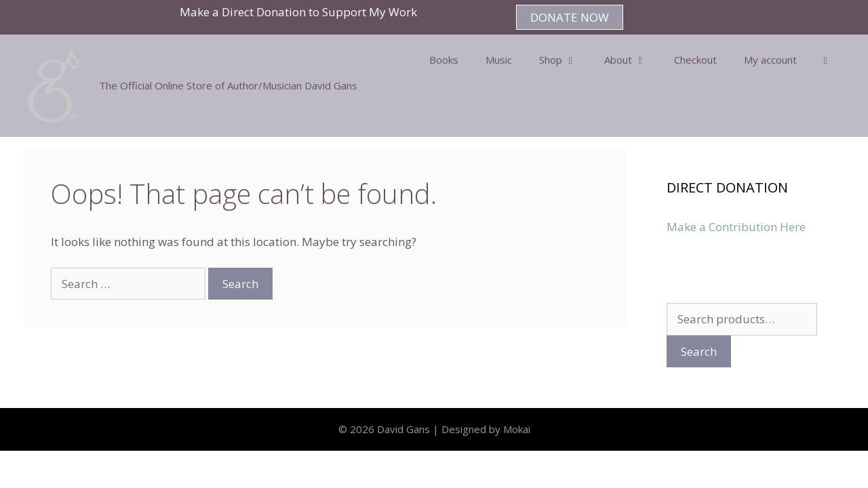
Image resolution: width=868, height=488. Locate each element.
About (632, 60)
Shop (565, 60)
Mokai (517, 429)
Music (499, 60)
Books (444, 60)
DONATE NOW (570, 17)
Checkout (695, 60)
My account (770, 60)
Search (699, 351)
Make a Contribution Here (736, 227)
